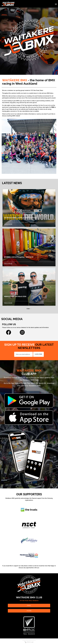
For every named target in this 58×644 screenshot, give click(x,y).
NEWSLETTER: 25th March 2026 (15, 296)
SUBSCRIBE (38, 354)
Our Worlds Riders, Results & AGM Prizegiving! (20, 218)
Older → (29, 309)
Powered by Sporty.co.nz (29, 640)
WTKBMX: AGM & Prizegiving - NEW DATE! (19, 257)
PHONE (29, 611)
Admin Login (29, 642)
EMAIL (29, 606)
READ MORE (8, 224)
